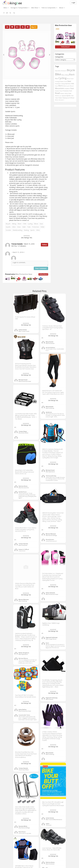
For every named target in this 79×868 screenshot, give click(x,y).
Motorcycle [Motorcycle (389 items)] (66, 86)
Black (19, 224)
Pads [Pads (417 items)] (61, 91)
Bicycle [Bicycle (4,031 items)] (71, 70)
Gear (41, 224)
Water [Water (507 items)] (60, 98)
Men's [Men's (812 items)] (61, 86)
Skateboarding (17, 230)
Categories (59, 57)
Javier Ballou (22, 709)
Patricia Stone (23, 486)
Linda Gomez (23, 330)
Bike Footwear (50, 343)
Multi (24, 227)
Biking (14, 224)
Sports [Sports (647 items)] (69, 96)
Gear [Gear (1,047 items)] (69, 81)
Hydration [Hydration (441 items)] (68, 84)
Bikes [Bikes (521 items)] (63, 75)
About (62, 8)
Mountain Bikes (23, 433)
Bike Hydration (50, 472)
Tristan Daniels (23, 544)
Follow (44, 245)
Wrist (38, 230)
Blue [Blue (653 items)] (57, 78)
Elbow (36, 224)
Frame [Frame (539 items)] (61, 81)
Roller (43, 227)
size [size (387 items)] (60, 96)
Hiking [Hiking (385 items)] (63, 84)
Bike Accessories (24, 488)
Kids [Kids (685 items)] (73, 83)
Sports (33, 230)
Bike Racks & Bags (51, 535)
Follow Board (43, 274)
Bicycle (8, 224)
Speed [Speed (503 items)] (64, 96)
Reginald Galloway (52, 637)
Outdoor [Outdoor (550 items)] (67, 89)
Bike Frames (49, 699)
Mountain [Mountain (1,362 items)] (60, 88)
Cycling (30, 224)
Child (25, 224)
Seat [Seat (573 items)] (70, 93)
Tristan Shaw (23, 431)
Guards (8, 227)
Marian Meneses (51, 534)
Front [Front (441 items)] (65, 81)
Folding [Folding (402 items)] (57, 81)
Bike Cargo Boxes (51, 639)
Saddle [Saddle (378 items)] (62, 93)
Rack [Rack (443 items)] (71, 91)
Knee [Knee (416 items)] (56, 86)
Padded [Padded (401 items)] (57, 91)
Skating (26, 230)
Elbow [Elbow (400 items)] (68, 79)
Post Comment (41, 268)
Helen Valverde (50, 593)
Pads (29, 227)
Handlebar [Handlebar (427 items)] (58, 84)
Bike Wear (35, 8)
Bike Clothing (50, 408)
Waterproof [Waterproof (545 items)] (66, 98)
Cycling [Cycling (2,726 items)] (62, 78)
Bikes (6, 8)
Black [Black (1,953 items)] (72, 74)
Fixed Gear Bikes (24, 770)
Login (73, 3)
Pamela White (23, 826)
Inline (14, 227)
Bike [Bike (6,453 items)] (58, 74)
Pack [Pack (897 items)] (72, 88)
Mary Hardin (50, 342)
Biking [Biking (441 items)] (67, 75)
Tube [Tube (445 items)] (57, 98)
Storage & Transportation (20, 8)
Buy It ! (34, 27)
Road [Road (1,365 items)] (57, 93)
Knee (19, 227)
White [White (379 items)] (57, 100)
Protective (36, 227)
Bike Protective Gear (24, 274)
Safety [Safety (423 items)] (66, 93)
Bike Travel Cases (24, 331)
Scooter (8, 230)
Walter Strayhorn (24, 653)
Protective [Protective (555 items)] (66, 91)
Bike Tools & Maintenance (54, 820)
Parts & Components (49, 8)
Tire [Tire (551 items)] (72, 96)
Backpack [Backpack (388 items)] (64, 71)
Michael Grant (23, 380)
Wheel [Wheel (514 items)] (72, 98)
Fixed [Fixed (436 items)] (72, 79)
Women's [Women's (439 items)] (61, 100)
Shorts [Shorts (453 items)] (57, 96)
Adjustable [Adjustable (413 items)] (58, 71)
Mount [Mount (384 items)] (72, 86)
